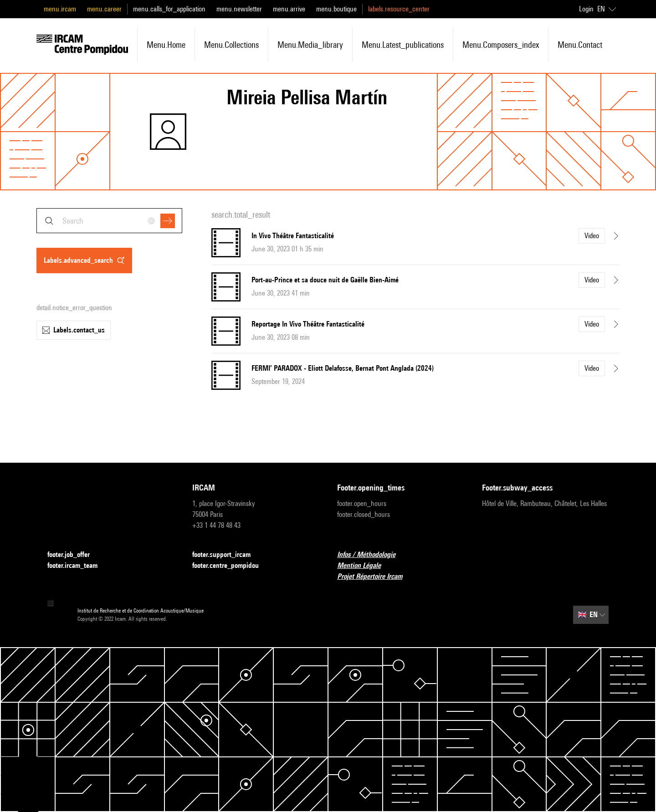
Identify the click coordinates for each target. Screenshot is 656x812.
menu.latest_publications (403, 45)
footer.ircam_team (78, 566)
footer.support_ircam (227, 555)
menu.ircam (60, 9)
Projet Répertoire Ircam (375, 577)
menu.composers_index (501, 45)
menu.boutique (336, 9)
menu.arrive (289, 9)
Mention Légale (364, 566)
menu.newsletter (239, 9)
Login (586, 9)
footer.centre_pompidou (231, 566)
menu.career (104, 9)
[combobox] (109, 221)
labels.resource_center (399, 9)
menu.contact (580, 45)
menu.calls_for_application (169, 9)
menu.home (166, 45)
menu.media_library (310, 45)
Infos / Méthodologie (372, 555)
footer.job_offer (74, 555)
